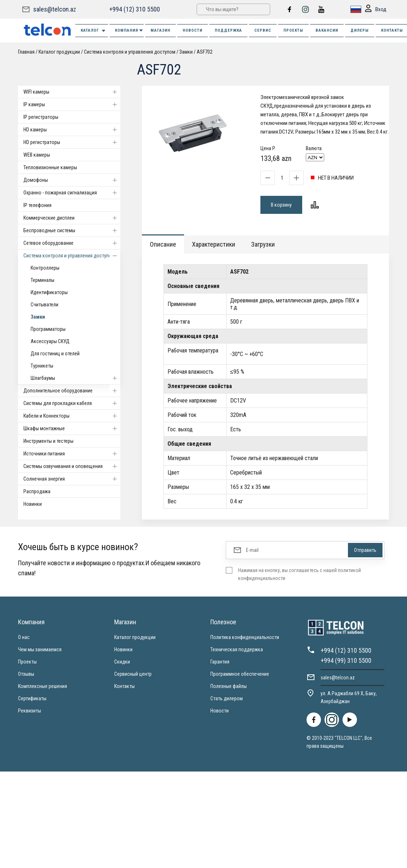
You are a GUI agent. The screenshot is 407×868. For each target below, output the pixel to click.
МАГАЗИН (160, 30)
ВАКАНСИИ (327, 30)
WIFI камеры (72, 92)
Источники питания (72, 454)
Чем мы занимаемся (40, 649)
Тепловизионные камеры (50, 167)
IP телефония (37, 205)
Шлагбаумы (75, 378)
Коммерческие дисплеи (72, 218)
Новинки (33, 504)
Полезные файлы (229, 686)
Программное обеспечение (240, 674)
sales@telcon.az (55, 9)
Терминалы (43, 280)
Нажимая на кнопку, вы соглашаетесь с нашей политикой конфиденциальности (299, 574)
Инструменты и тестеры (48, 441)
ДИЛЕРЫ (360, 30)
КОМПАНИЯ (129, 30)
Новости (220, 711)
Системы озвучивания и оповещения (72, 466)
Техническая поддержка (237, 649)
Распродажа (37, 491)
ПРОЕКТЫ (293, 30)
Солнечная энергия (72, 479)
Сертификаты (32, 698)
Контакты (124, 686)
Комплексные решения (43, 686)
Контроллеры (45, 268)
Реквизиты (30, 711)
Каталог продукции (59, 52)
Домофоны (72, 180)
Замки (186, 52)
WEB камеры (37, 155)
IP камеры (72, 104)
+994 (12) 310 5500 (135, 9)
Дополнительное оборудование (72, 391)
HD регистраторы (72, 142)
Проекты (27, 662)
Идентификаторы (49, 292)
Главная (26, 52)
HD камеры (72, 130)
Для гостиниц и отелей (55, 354)
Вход (376, 10)
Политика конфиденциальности (245, 637)
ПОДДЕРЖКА (228, 30)
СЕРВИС (263, 30)
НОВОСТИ (193, 30)
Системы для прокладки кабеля (72, 403)
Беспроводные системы (72, 230)
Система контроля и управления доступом (130, 52)
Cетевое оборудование (72, 243)
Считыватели (44, 305)
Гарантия (220, 662)
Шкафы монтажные (72, 428)
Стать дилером (227, 698)
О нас (24, 637)
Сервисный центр (133, 674)
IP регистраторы (41, 117)
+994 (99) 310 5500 (346, 660)
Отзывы (26, 674)
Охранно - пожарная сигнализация (72, 193)
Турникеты (42, 366)
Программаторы (48, 329)
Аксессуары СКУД (50, 341)
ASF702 (205, 52)
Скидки (122, 662)
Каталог (93, 31)
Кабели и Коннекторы (72, 416)
